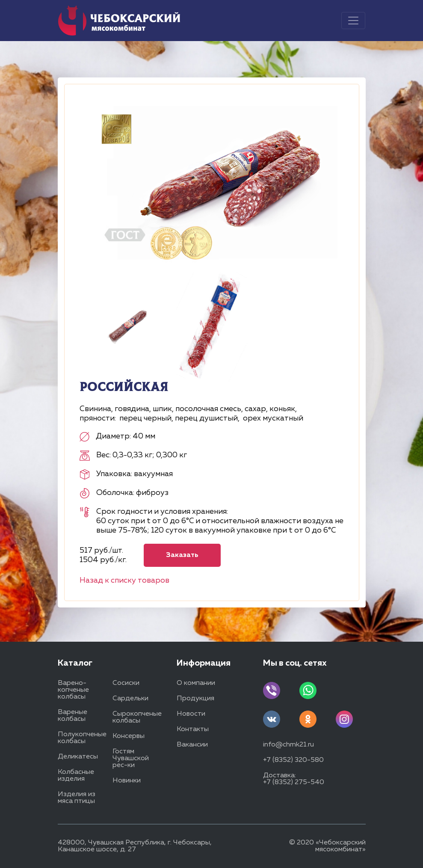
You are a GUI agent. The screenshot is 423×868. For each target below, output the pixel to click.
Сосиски (126, 683)
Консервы (129, 736)
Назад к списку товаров (124, 581)
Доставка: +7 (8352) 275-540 (294, 779)
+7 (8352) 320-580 (293, 760)
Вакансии (192, 745)
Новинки (127, 781)
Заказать (182, 555)
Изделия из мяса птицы (77, 798)
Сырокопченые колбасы (137, 717)
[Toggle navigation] (353, 21)
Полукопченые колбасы (82, 738)
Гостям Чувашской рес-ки (131, 758)
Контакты (193, 729)
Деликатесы (78, 757)
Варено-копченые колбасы (73, 690)
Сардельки (130, 699)
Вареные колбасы (72, 716)
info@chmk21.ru (288, 745)
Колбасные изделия (76, 776)
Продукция (195, 699)
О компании (196, 683)
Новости (191, 714)
